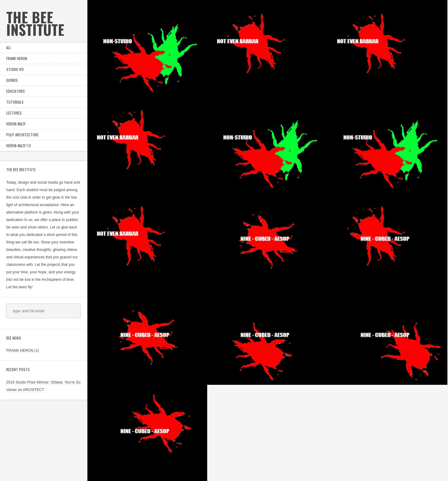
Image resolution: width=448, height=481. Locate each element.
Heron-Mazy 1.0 (19, 146)
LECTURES (14, 113)
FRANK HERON (17, 58)
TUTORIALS (15, 102)
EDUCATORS (16, 91)
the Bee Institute (35, 23)
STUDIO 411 (15, 69)
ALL (9, 47)
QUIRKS (12, 80)
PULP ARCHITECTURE (22, 135)
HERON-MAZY (16, 124)
